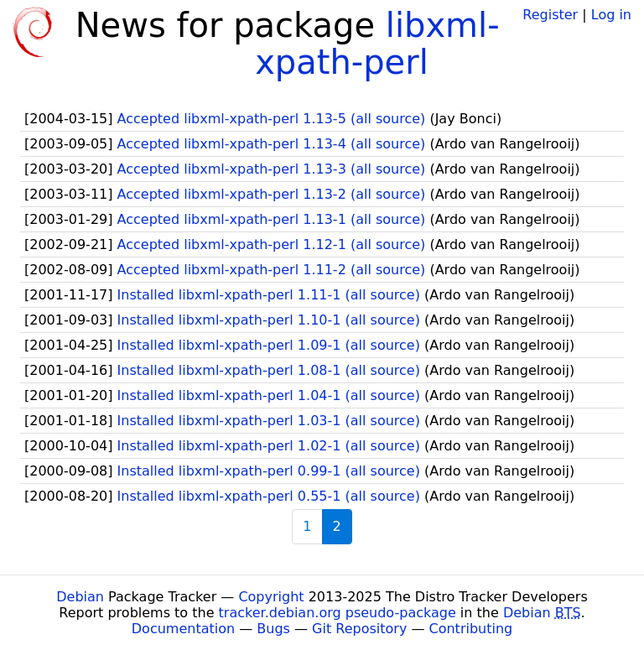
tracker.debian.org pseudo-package (338, 613)
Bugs (273, 629)
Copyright (271, 597)
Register (550, 15)
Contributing (471, 629)
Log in (611, 15)
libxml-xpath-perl (377, 44)
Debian (80, 597)
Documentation (183, 629)
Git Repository (359, 629)
